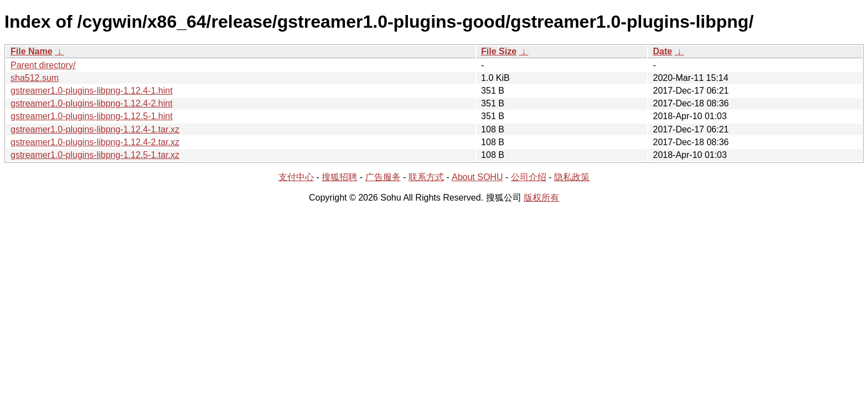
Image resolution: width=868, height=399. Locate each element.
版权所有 (541, 198)
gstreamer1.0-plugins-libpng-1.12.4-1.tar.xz (95, 129)
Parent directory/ (43, 65)
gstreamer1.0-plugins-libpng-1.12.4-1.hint (92, 91)
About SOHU (477, 177)
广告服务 (383, 177)
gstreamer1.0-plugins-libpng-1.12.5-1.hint (92, 116)
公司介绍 (529, 177)
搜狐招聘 (339, 177)
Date (662, 51)
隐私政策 (572, 177)
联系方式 (426, 177)
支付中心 (296, 177)
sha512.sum (35, 78)
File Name (32, 51)
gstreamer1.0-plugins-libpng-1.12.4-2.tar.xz (95, 142)
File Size (499, 51)
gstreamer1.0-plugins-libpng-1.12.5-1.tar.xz (95, 155)
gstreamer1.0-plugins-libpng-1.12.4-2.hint (92, 103)
